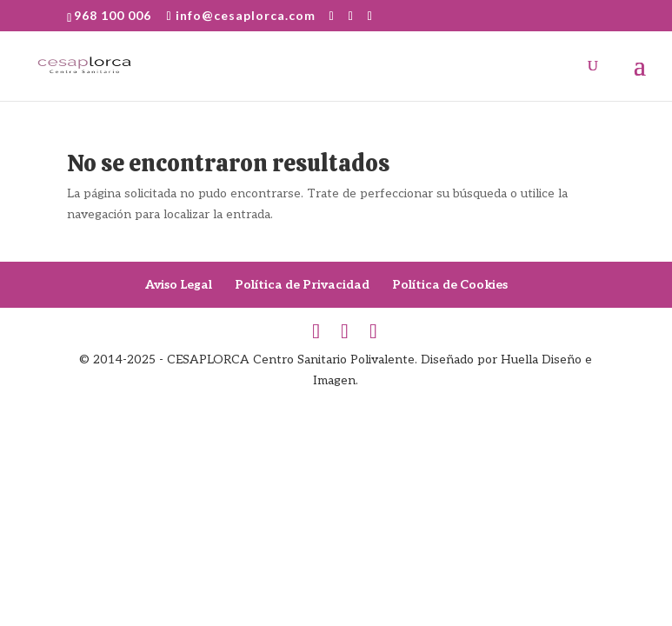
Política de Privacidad (302, 285)
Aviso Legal (179, 285)
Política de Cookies (450, 285)
